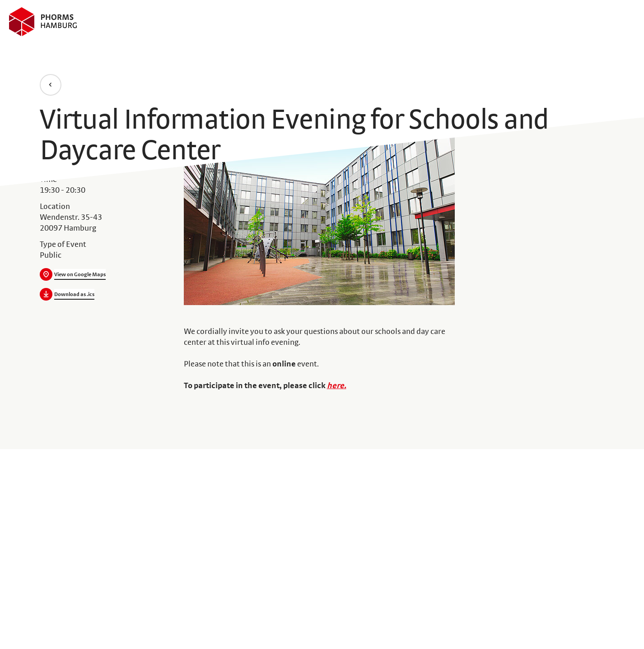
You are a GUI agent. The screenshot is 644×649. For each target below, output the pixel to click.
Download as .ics (74, 294)
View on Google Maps (80, 274)
